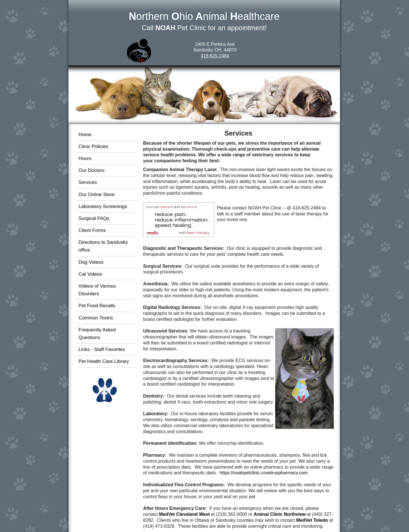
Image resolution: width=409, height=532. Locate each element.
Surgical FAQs (94, 218)
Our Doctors (91, 170)
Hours (85, 158)
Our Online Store (97, 195)
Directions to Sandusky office (103, 246)
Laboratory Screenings (103, 206)
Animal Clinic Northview (280, 514)
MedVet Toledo (312, 520)
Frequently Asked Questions (97, 334)
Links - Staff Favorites (102, 349)
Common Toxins (96, 318)
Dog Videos (91, 262)
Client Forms (92, 230)
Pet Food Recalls (97, 306)
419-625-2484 (215, 56)
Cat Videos (90, 274)
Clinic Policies (93, 146)
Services (88, 182)
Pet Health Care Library (104, 361)
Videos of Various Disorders (97, 290)
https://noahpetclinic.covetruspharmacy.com (264, 473)
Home (85, 135)
